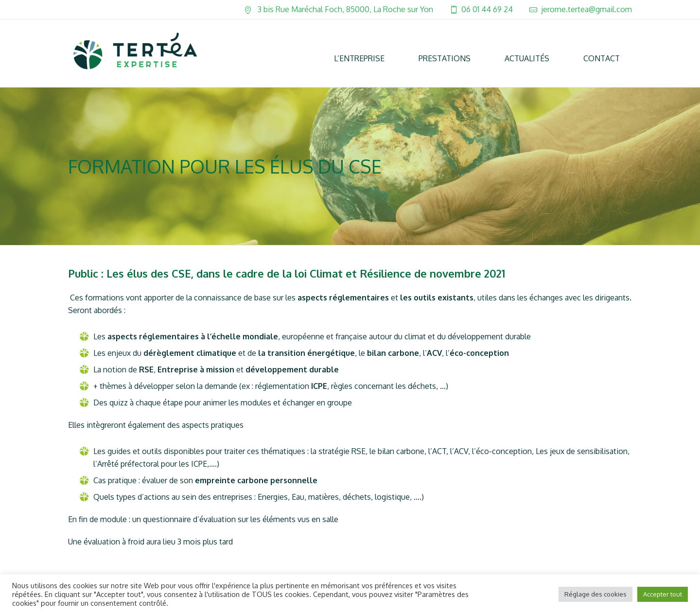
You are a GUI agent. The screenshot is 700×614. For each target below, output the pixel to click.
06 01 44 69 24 (487, 9)
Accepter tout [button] (663, 594)
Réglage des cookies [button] (595, 594)
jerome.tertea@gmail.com (586, 9)
